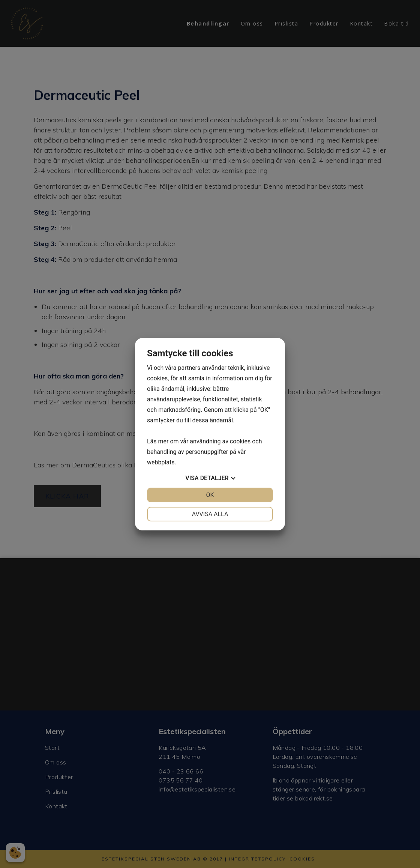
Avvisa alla (210, 514)
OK (210, 495)
